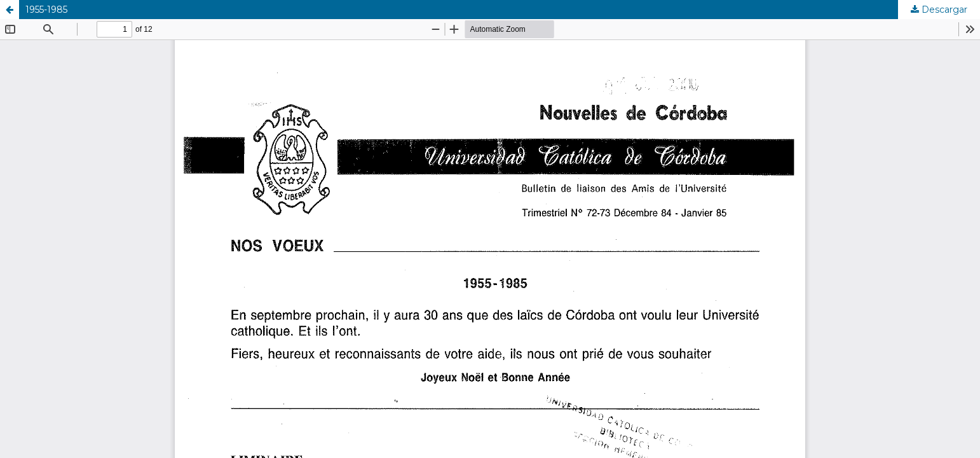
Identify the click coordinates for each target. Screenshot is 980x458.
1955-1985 (46, 10)
